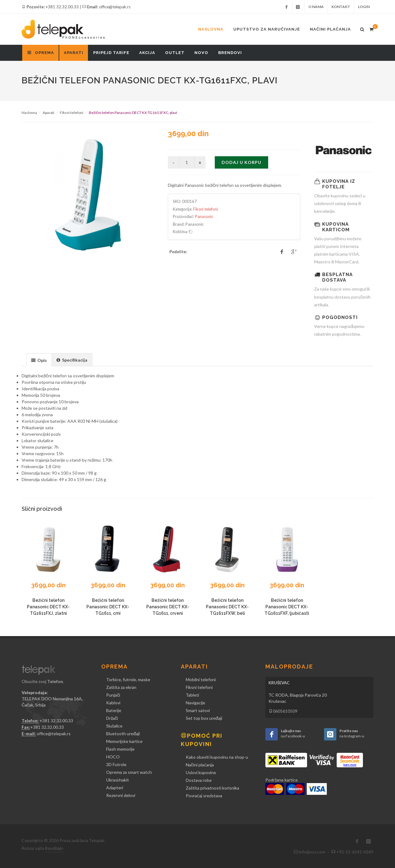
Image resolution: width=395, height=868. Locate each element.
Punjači (113, 695)
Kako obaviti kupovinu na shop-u (217, 757)
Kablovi (113, 703)
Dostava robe (199, 780)
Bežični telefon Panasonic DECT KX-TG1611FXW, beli (227, 607)
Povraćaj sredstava (204, 796)
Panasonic (204, 216)
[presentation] (39, 360)
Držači (112, 718)
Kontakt (341, 7)
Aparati (74, 53)
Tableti (192, 695)
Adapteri (115, 788)
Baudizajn (54, 848)
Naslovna (211, 29)
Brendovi (230, 53)
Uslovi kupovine (201, 772)
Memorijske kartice (124, 741)
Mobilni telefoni (201, 679)
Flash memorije (120, 749)
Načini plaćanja (330, 29)
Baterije (114, 710)
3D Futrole (116, 764)
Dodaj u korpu (241, 162)
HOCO (113, 757)
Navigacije (195, 703)
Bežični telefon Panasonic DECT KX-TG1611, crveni (168, 607)
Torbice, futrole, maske (128, 679)
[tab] (39, 360)
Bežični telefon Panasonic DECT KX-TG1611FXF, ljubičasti (287, 607)
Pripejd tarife (111, 53)
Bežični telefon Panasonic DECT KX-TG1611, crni (108, 607)
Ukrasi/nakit (118, 780)
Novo (201, 53)
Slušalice (114, 726)
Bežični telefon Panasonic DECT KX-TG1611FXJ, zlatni (48, 607)
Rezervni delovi (121, 795)
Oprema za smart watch (129, 772)
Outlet (175, 53)
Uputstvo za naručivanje (267, 29)
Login (364, 7)
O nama (316, 7)
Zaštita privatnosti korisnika (212, 788)
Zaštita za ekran (121, 687)
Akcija (147, 53)
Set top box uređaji (204, 718)
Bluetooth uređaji (123, 734)
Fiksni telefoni (72, 113)
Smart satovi (198, 710)
